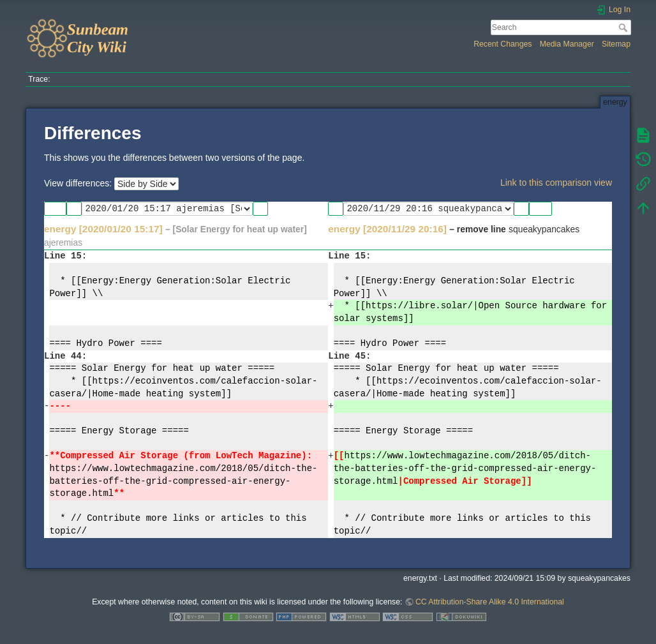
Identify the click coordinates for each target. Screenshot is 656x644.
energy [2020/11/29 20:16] (387, 229)
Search (624, 27)
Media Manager (567, 44)
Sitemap (616, 44)
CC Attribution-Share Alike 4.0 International (490, 602)
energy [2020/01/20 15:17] (103, 229)
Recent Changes (503, 44)
